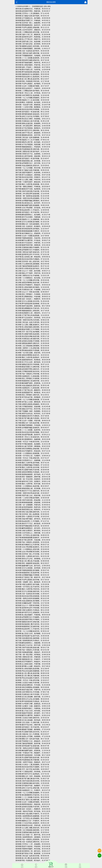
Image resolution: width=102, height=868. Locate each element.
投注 (99, 850)
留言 (99, 855)
